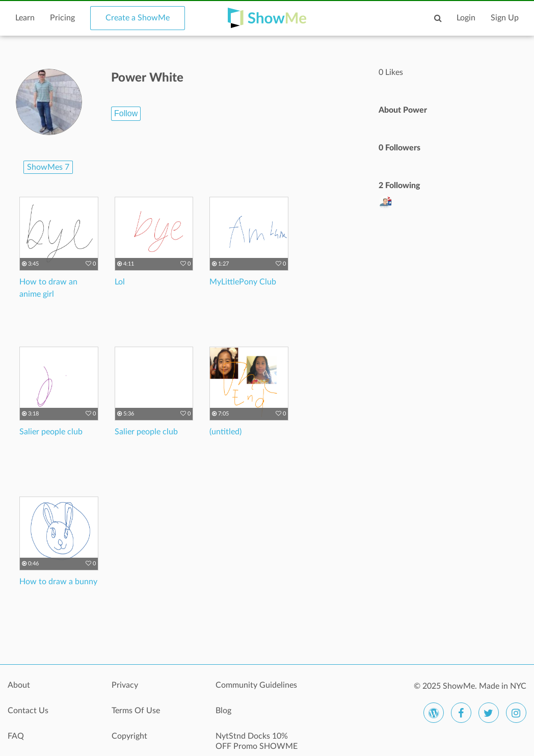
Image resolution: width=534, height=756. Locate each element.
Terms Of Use (136, 711)
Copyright (129, 736)
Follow (126, 113)
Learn (25, 18)
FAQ (16, 736)
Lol (120, 282)
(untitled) (225, 432)
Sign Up (505, 18)
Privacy (125, 685)
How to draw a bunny (58, 582)
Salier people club (51, 432)
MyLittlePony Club (243, 282)
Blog (223, 711)
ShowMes (48, 167)
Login (466, 18)
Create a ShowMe (138, 18)
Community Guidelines (256, 685)
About (19, 685)
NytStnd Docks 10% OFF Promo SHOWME (257, 741)
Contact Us (28, 711)
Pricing (62, 18)
